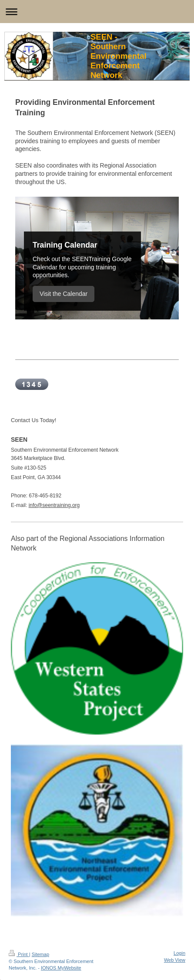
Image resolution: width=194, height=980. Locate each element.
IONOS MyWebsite (61, 968)
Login (179, 953)
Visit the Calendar (64, 294)
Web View (175, 960)
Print (19, 954)
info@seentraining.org (54, 505)
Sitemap (40, 954)
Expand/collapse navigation (97, 12)
